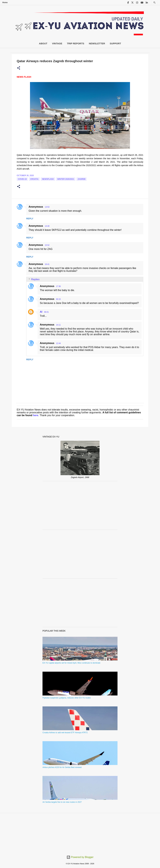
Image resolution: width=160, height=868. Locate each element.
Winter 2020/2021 (66, 179)
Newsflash (48, 179)
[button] (19, 68)
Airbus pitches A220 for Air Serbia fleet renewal (62, 767)
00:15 (58, 299)
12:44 (58, 343)
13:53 (47, 207)
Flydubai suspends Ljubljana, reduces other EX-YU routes (67, 698)
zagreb (81, 179)
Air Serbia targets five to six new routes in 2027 (62, 802)
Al (41, 312)
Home (5, 3)
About (43, 43)
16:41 (47, 264)
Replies (35, 279)
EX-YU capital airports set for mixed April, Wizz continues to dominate (71, 663)
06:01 (46, 312)
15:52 (47, 245)
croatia (34, 179)
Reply (30, 219)
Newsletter (97, 43)
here (36, 415)
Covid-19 (22, 179)
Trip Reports (76, 43)
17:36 (58, 286)
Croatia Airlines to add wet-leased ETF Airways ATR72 (65, 733)
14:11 (58, 325)
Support (115, 43)
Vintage (57, 43)
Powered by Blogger (80, 857)
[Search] (155, 3)
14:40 (47, 226)
